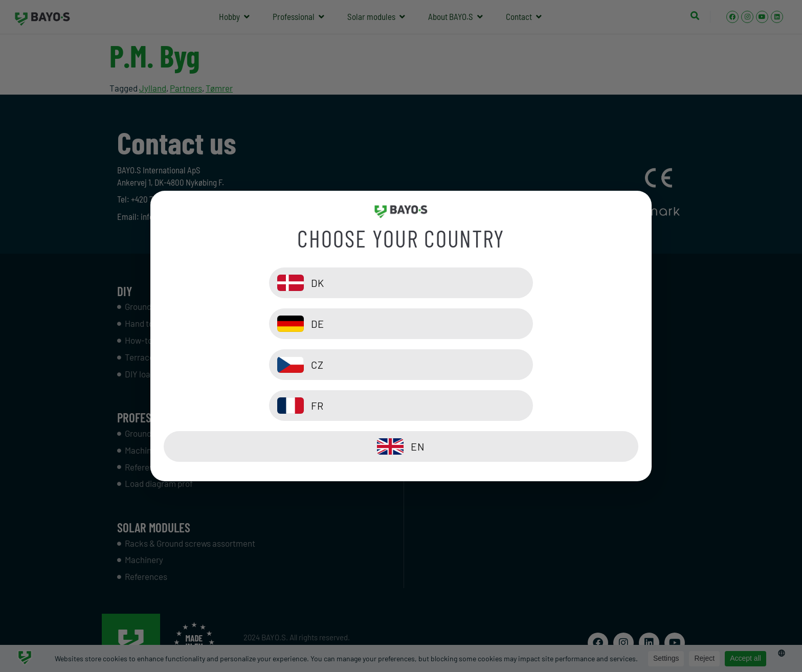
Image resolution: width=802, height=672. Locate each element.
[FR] (522, 365)
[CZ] (280, 365)
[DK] (280, 324)
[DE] (522, 324)
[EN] (401, 406)
